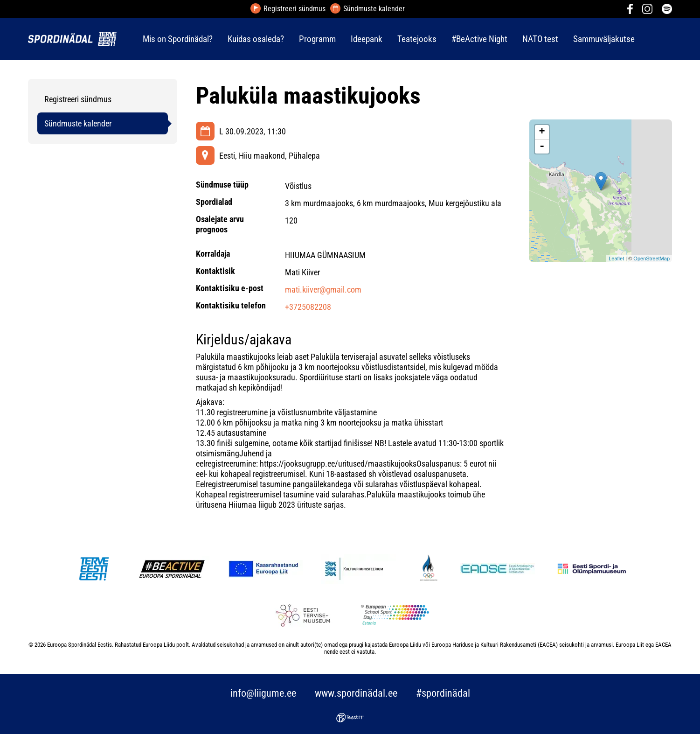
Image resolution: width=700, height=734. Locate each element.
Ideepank (367, 39)
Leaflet (616, 259)
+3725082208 (308, 307)
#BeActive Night (479, 39)
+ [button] (542, 132)
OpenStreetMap (651, 259)
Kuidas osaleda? (256, 39)
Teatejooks (417, 39)
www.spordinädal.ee (356, 693)
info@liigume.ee (263, 693)
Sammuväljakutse (604, 39)
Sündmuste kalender (374, 9)
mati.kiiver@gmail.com (323, 290)
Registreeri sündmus (295, 9)
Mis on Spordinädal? (178, 39)
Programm (317, 39)
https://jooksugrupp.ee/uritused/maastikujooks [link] (338, 464)
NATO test (540, 39)
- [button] (542, 147)
